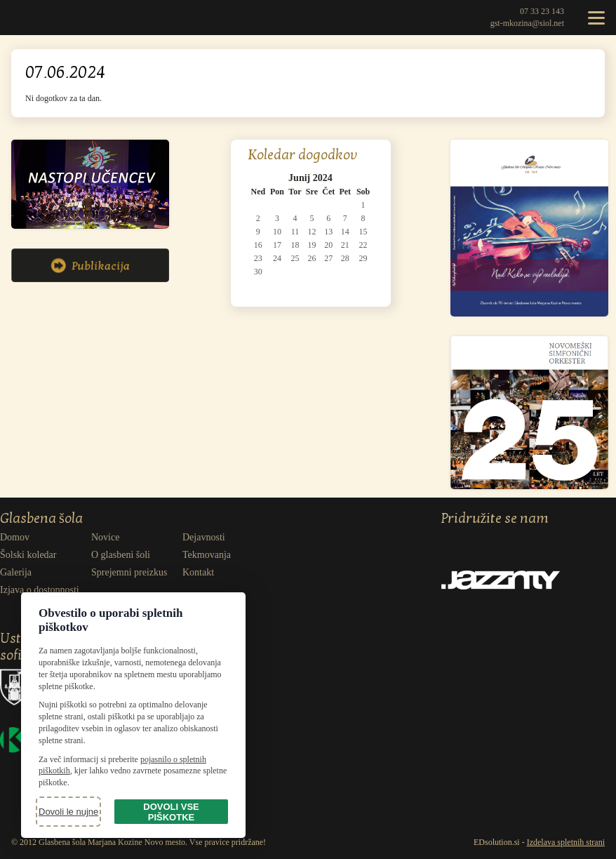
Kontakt (198, 572)
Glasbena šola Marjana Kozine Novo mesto (32, 18)
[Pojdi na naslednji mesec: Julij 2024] (362, 178)
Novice (105, 537)
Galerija (16, 572)
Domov (15, 537)
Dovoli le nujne (68, 812)
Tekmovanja (207, 555)
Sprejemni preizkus (129, 572)
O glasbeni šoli (121, 555)
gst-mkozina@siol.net (527, 23)
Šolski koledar (28, 555)
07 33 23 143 (542, 11)
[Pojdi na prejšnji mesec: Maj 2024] (259, 178)
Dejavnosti (204, 537)
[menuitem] (46, 538)
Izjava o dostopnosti (40, 590)
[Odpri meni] (596, 18)
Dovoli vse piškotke (171, 812)
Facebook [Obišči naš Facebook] (479, 539)
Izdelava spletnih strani (566, 842)
